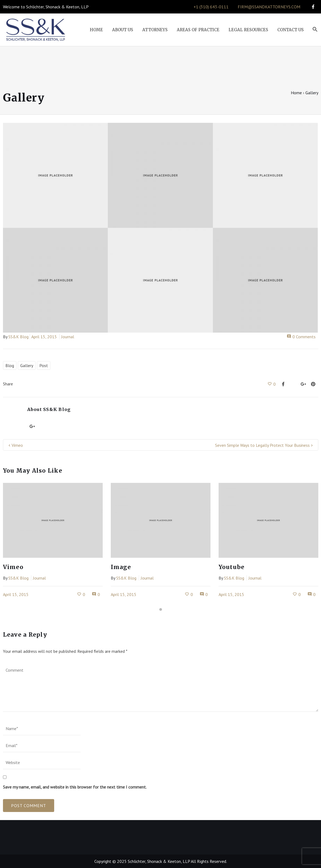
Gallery (27, 365)
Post (44, 365)
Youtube (232, 567)
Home (296, 93)
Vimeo (17, 445)
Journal (68, 337)
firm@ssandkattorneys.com (269, 7)
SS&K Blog (18, 337)
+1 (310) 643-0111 (211, 7)
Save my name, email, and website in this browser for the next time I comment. (75, 787)
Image (121, 567)
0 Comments (301, 337)
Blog (10, 365)
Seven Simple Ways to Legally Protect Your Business (262, 445)
